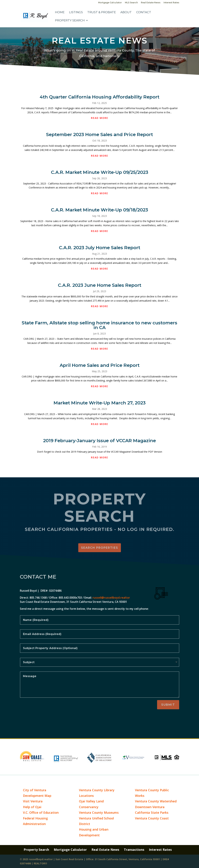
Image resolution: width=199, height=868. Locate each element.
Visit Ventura (33, 801)
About (126, 12)
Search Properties (100, 548)
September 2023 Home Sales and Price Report (99, 135)
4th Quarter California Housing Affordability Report (99, 97)
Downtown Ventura (150, 807)
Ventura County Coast (152, 818)
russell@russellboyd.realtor (111, 598)
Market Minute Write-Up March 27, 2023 (100, 403)
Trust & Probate (102, 12)
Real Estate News (151, 3)
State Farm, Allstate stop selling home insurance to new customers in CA (99, 325)
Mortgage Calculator (110, 3)
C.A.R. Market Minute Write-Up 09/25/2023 (100, 172)
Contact (144, 12)
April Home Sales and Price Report (100, 365)
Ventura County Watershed (156, 801)
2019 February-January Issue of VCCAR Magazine (99, 441)
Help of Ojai (32, 807)
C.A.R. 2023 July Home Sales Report (100, 248)
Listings (76, 12)
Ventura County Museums (99, 812)
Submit (168, 705)
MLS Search (131, 3)
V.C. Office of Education (41, 812)
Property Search (70, 21)
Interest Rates (171, 3)
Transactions (134, 850)
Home (60, 12)
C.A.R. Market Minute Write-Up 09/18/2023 (99, 210)
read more (100, 118)
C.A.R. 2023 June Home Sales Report (100, 285)
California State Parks (152, 812)
